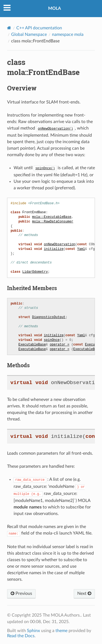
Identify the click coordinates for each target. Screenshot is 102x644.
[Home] (9, 28)
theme (61, 629)
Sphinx (33, 629)
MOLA (55, 8)
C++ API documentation (39, 28)
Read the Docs (21, 634)
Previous (21, 592)
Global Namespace (29, 34)
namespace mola (68, 34)
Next (84, 592)
